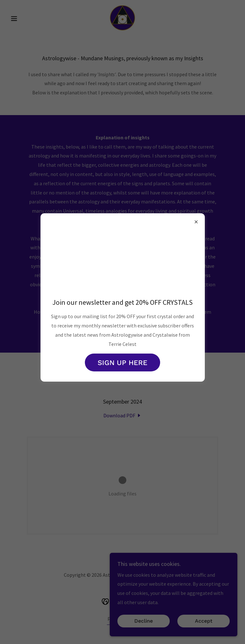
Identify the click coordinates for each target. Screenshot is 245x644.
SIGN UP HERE (122, 363)
